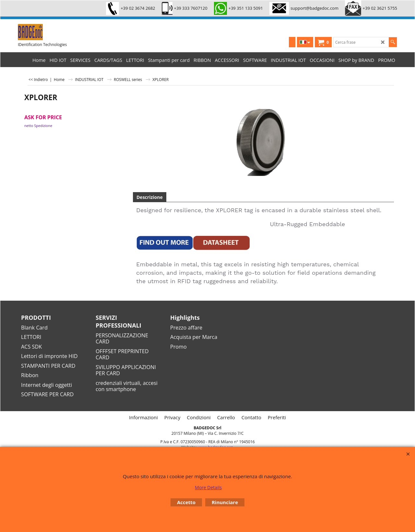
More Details (208, 487)
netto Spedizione (38, 126)
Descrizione (150, 197)
